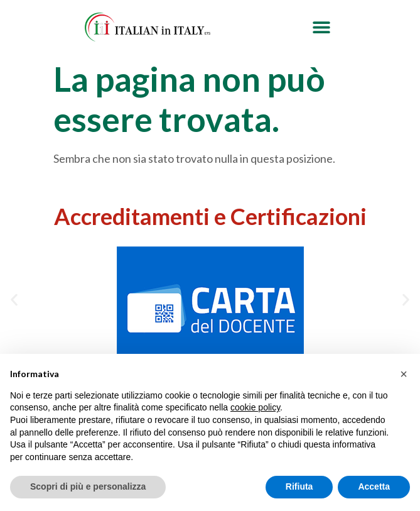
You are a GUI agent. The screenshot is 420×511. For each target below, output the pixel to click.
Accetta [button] (374, 486)
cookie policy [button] (255, 407)
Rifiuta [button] (299, 486)
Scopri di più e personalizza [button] (88, 486)
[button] (321, 27)
